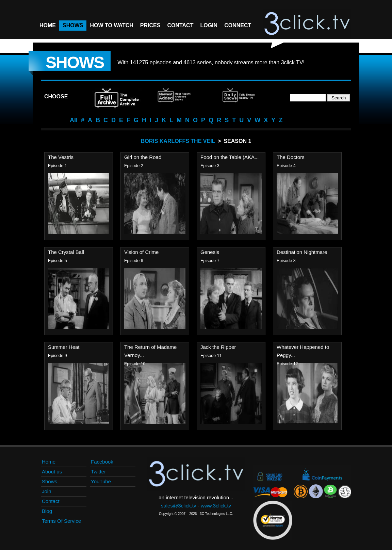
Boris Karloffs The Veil (178, 141)
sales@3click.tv (179, 506)
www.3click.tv (216, 506)
